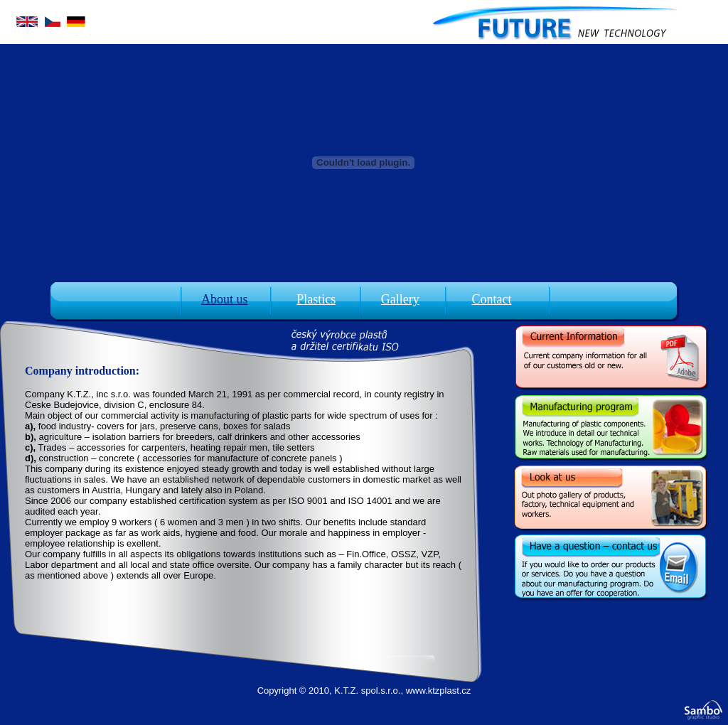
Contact (491, 299)
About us (225, 299)
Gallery (400, 299)
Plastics (316, 299)
